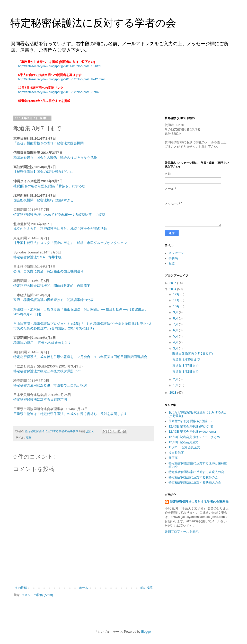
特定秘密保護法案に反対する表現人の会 (196, 472)
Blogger (147, 632)
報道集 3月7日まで (185, 366)
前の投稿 (146, 588)
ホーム (84, 588)
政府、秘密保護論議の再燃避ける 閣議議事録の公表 (54, 300)
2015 (173, 283)
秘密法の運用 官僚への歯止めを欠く (42, 343)
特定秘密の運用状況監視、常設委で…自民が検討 (50, 385)
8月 (176, 318)
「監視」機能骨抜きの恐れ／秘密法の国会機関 (48, 143)
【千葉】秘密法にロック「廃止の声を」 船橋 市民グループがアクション (70, 243)
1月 (176, 385)
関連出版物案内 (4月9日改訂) (193, 354)
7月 (176, 324)
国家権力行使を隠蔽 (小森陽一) (190, 421)
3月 (176, 348)
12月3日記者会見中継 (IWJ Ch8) (191, 427)
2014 (173, 289)
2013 (173, 393)
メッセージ (176, 253)
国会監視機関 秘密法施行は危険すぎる (43, 200)
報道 (28, 438)
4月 (176, 342)
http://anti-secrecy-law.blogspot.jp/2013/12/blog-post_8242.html (61, 79)
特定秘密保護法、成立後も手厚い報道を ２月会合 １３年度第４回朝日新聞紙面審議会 (80, 357)
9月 (176, 312)
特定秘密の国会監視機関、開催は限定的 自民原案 (52, 286)
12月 (177, 294)
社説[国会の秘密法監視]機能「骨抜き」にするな (49, 186)
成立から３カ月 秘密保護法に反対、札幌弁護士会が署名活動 (60, 229)
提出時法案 (176, 453)
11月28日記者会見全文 (184, 447)
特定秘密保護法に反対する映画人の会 (195, 482)
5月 (176, 336)
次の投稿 (21, 588)
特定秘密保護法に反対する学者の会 (93, 23)
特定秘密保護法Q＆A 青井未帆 (37, 257)
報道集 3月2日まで (185, 372)
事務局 (173, 258)
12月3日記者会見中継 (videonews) (192, 432)
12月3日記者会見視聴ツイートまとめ (194, 437)
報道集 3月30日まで (186, 359)
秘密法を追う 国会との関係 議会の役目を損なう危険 (55, 158)
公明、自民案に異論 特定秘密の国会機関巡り (48, 271)
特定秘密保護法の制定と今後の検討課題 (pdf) (47, 371)
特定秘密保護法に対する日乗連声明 (40, 399)
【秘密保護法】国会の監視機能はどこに (43, 172)
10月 (177, 306)
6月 (176, 330)
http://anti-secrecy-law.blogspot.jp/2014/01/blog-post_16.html (60, 66)
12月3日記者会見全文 (183, 442)
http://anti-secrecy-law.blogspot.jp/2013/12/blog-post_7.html (59, 92)
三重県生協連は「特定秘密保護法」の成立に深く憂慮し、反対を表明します (70, 414)
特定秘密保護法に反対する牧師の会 (193, 477)
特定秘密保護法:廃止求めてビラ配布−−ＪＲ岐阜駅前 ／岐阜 (59, 215)
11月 (177, 300)
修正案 (173, 458)
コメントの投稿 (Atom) (37, 595)
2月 (176, 379)
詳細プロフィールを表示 (182, 532)
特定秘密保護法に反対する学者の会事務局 (199, 502)
